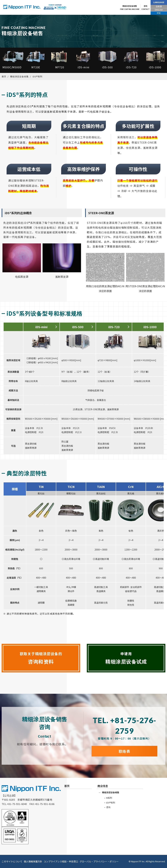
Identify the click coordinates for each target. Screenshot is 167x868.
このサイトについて (12, 861)
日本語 (159, 6)
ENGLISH (159, 10)
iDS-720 (114, 327)
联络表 (124, 751)
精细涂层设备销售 (130, 8)
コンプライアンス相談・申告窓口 (61, 861)
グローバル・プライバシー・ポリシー (99, 861)
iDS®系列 (111, 803)
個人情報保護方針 (33, 861)
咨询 (145, 8)
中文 (159, 13)
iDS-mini (41, 327)
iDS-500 (78, 327)
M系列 (109, 798)
